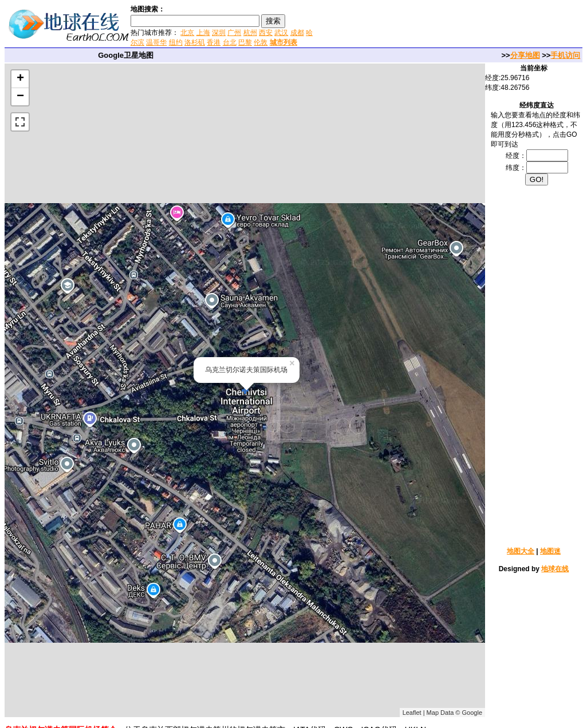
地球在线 (555, 569)
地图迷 (550, 551)
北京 (187, 33)
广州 (234, 33)
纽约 (176, 42)
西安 (266, 33)
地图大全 (521, 551)
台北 (230, 42)
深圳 (219, 33)
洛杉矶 (195, 42)
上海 (203, 33)
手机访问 (565, 55)
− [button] (20, 97)
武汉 (281, 33)
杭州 (250, 33)
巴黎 (245, 42)
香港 (214, 42)
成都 (297, 33)
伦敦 (261, 42)
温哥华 (156, 42)
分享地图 (525, 55)
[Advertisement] (451, 25)
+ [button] (20, 79)
